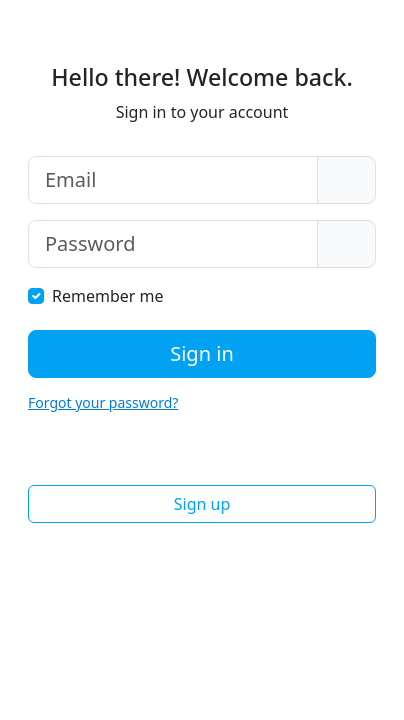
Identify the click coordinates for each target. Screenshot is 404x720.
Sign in (202, 353)
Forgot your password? (103, 402)
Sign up (202, 504)
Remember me (108, 296)
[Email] (173, 180)
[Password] (173, 244)
